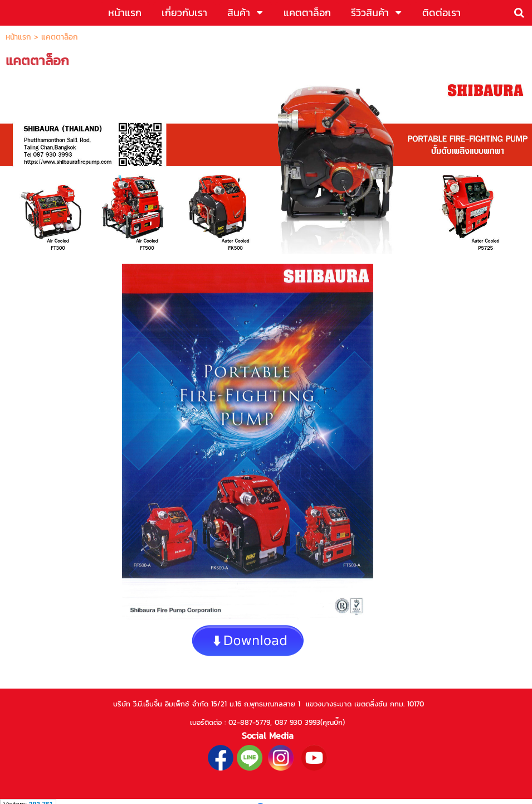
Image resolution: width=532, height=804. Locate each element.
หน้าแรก (18, 37)
